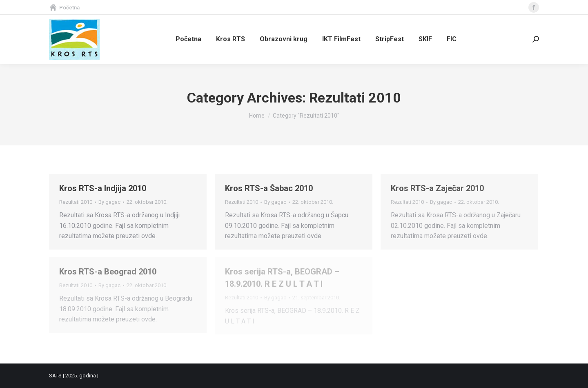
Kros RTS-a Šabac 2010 (269, 188)
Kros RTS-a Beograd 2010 (108, 272)
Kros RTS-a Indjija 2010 (103, 188)
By (109, 202)
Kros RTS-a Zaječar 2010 (437, 188)
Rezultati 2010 (76, 202)
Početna (64, 8)
